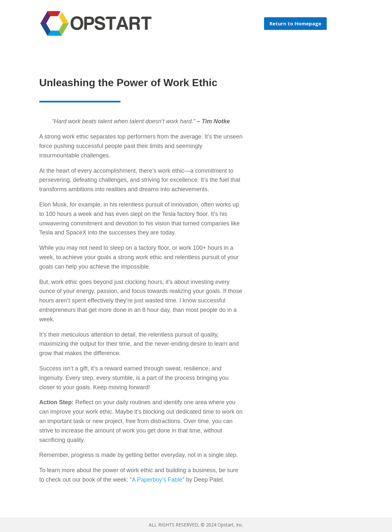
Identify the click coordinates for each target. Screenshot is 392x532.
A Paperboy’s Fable (157, 480)
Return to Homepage (295, 23)
